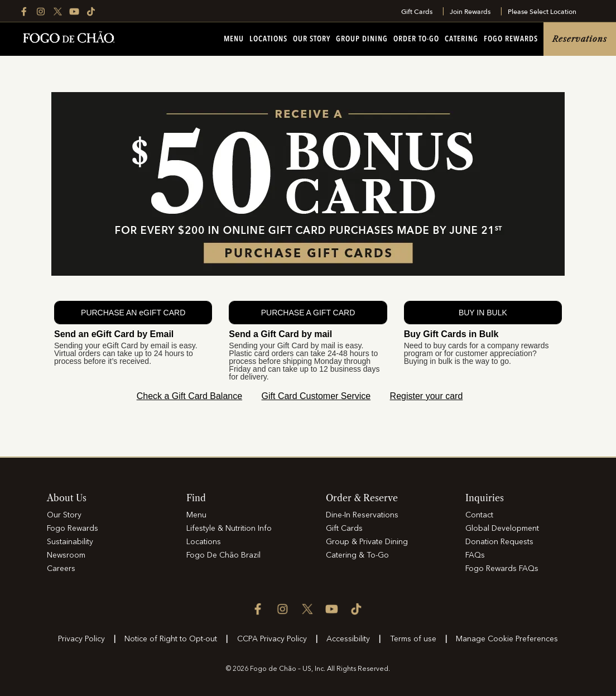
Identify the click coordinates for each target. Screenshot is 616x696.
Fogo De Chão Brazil (223, 555)
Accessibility (348, 639)
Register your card (427, 396)
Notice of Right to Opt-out (171, 639)
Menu (234, 39)
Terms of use (413, 639)
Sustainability (70, 542)
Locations (268, 39)
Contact (479, 515)
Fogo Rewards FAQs (502, 569)
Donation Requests (499, 542)
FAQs (475, 555)
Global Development (502, 529)
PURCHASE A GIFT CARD (308, 313)
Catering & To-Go (357, 555)
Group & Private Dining (367, 542)
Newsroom (66, 555)
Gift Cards (417, 12)
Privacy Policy (81, 639)
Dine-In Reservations (362, 515)
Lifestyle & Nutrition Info (229, 529)
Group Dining (362, 39)
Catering (461, 39)
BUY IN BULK (483, 313)
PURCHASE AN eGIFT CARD (133, 313)
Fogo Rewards (511, 39)
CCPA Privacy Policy (272, 639)
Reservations (580, 39)
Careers (61, 569)
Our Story (312, 39)
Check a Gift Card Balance (189, 396)
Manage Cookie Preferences (507, 639)
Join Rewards (470, 12)
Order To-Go (416, 39)
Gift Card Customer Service (316, 396)
